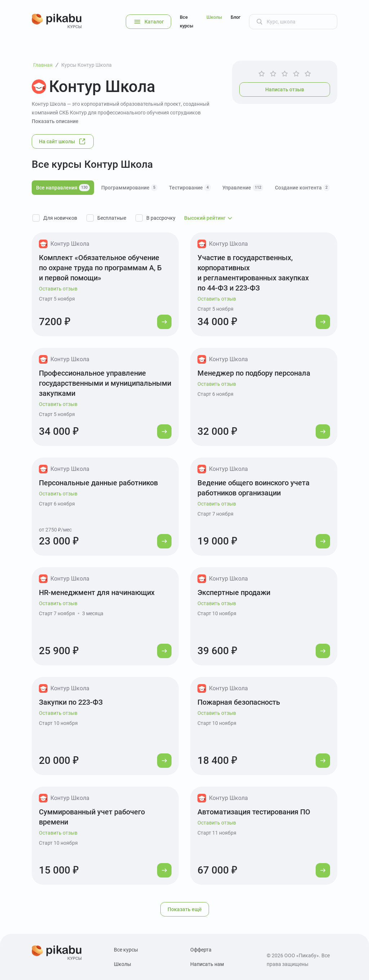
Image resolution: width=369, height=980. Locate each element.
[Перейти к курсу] (164, 322)
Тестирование (190, 188)
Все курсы (186, 21)
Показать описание (55, 121)
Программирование (129, 188)
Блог (235, 17)
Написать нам (207, 964)
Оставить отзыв (58, 289)
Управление (243, 188)
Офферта (201, 950)
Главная (43, 65)
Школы (214, 17)
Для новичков (60, 218)
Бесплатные (112, 218)
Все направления (63, 188)
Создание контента (302, 188)
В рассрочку (161, 218)
